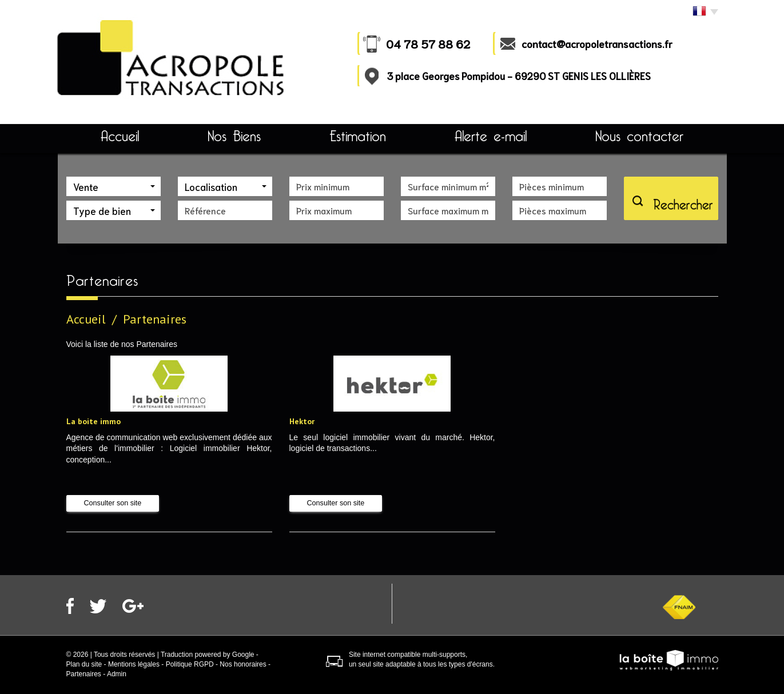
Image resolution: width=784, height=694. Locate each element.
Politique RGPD (190, 664)
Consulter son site (113, 503)
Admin (117, 674)
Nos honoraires (243, 664)
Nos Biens (234, 136)
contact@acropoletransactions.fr (597, 43)
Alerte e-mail (491, 136)
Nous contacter (639, 136)
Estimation (358, 136)
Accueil (120, 136)
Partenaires (84, 674)
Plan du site (84, 664)
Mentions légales (134, 664)
